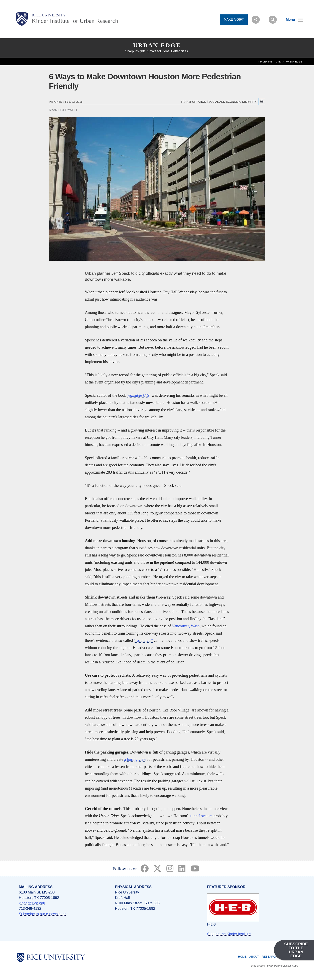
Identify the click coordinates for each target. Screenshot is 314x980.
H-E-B (211, 924)
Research (270, 957)
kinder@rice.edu (32, 903)
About (254, 957)
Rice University (49, 15)
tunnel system (201, 816)
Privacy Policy (273, 966)
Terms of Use (257, 966)
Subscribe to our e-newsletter (42, 914)
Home (242, 957)
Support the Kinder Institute (229, 934)
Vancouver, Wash (185, 626)
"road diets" (143, 640)
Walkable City (138, 395)
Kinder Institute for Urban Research (75, 21)
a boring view (135, 759)
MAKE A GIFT (234, 20)
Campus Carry (290, 966)
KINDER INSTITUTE (270, 62)
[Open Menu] (292, 20)
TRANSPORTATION (194, 102)
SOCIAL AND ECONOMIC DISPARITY (233, 102)
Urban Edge (157, 45)
